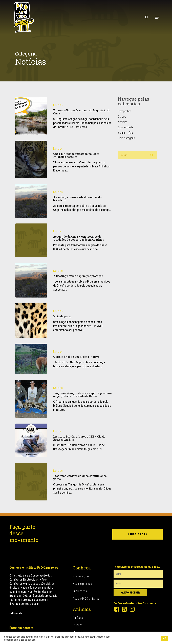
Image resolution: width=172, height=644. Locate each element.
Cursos (122, 113)
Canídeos (78, 614)
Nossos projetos (82, 580)
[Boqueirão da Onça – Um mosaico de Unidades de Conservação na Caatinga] (31, 245)
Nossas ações (81, 573)
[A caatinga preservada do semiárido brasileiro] (31, 205)
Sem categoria (126, 135)
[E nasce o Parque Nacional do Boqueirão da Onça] (31, 112)
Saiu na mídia (125, 129)
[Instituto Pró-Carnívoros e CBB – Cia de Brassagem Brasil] (31, 445)
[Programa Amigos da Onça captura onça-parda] (31, 486)
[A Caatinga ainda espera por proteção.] (31, 284)
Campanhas (125, 108)
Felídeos (78, 621)
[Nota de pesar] (31, 325)
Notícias (58, 101)
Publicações (80, 587)
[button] (157, 17)
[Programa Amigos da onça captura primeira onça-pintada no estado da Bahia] (31, 403)
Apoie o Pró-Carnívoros (86, 595)
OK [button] (165, 638)
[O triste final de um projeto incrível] (31, 363)
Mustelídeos (80, 629)
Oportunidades (126, 124)
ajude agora (137, 531)
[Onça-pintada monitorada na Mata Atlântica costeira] (31, 156)
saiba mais (16, 610)
